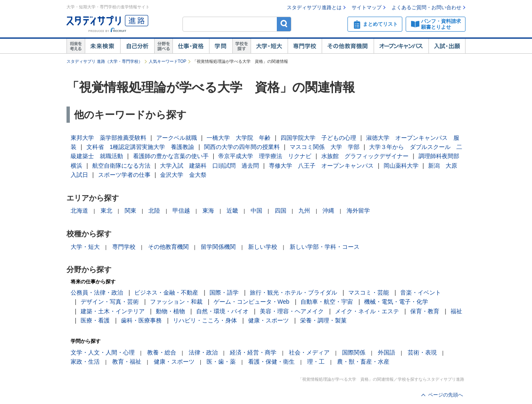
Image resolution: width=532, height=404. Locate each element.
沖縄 (328, 211)
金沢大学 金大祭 (183, 175)
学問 (221, 46)
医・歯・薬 (221, 362)
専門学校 (305, 46)
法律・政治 (203, 352)
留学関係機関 (218, 247)
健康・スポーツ (268, 320)
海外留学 (358, 211)
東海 (208, 211)
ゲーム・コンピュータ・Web (252, 302)
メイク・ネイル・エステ (367, 311)
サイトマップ (367, 7)
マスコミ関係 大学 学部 (325, 147)
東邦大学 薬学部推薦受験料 (108, 138)
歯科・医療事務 (141, 320)
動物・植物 (170, 311)
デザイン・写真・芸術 (110, 302)
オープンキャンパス (401, 46)
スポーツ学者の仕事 (124, 175)
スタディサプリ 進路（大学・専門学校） (105, 61)
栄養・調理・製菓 (323, 320)
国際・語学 (224, 292)
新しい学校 (263, 247)
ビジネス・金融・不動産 (166, 292)
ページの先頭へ (446, 395)
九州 (304, 211)
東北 (106, 211)
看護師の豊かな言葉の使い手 (171, 156)
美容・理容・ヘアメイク (292, 311)
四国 (281, 211)
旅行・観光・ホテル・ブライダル (293, 292)
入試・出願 (447, 46)
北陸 (154, 211)
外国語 (387, 352)
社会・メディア (309, 352)
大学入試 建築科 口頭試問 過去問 (209, 166)
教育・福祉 (127, 362)
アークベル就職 (177, 138)
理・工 (316, 362)
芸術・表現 (422, 352)
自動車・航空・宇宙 (327, 302)
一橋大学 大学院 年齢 (239, 138)
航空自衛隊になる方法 (121, 166)
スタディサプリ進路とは (314, 7)
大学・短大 (269, 46)
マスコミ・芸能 (369, 292)
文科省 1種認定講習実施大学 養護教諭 (140, 147)
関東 (131, 211)
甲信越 (181, 211)
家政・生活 (85, 362)
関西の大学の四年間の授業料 (242, 147)
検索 (284, 24)
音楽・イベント (421, 292)
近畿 (232, 211)
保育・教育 (425, 311)
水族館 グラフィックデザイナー (365, 156)
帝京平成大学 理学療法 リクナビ (265, 156)
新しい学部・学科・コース (325, 247)
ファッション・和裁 (176, 302)
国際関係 (354, 352)
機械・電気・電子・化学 (396, 302)
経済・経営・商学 (253, 352)
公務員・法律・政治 (97, 292)
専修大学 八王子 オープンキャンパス (321, 166)
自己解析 (137, 46)
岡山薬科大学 (401, 166)
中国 (256, 211)
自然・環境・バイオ (222, 311)
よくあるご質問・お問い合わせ (426, 7)
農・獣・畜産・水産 (363, 362)
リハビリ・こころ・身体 (205, 320)
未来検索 (102, 46)
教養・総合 (162, 352)
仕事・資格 (191, 46)
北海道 (79, 211)
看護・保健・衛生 (271, 362)
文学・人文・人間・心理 (103, 352)
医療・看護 (95, 320)
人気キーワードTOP (167, 61)
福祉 (456, 311)
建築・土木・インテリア (113, 311)
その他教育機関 (348, 46)
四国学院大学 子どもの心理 (318, 138)
